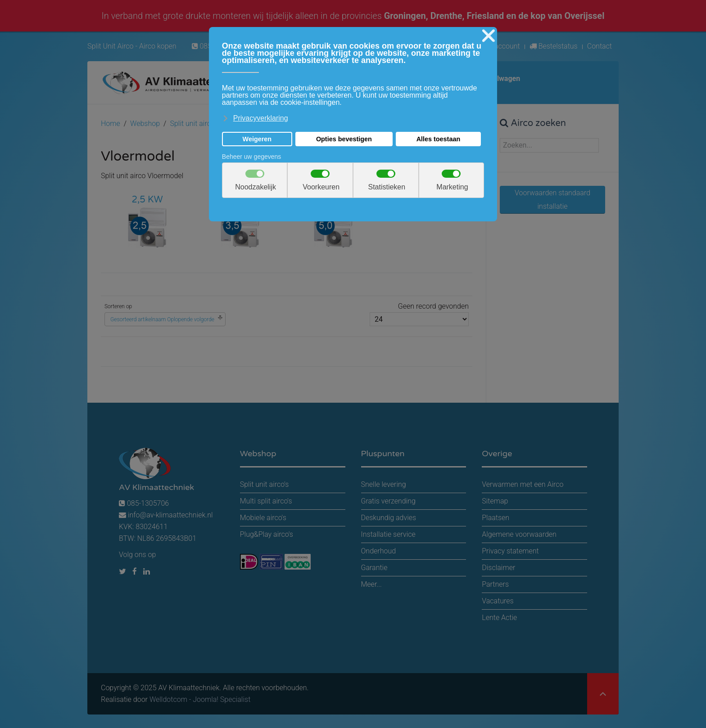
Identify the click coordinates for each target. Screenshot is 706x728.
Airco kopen (158, 46)
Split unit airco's (194, 124)
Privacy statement (510, 551)
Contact (600, 46)
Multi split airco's (266, 501)
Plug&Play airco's (267, 534)
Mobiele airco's (263, 518)
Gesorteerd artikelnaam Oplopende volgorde (162, 319)
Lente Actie (499, 618)
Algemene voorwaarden (519, 534)
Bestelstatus (554, 46)
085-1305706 (144, 503)
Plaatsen (496, 518)
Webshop (145, 124)
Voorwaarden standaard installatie (552, 200)
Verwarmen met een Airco (523, 484)
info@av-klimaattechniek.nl (170, 515)
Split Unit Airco (111, 46)
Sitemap (495, 501)
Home (111, 124)
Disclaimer (498, 568)
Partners (495, 584)
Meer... (371, 584)
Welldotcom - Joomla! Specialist (200, 699)
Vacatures (498, 601)
